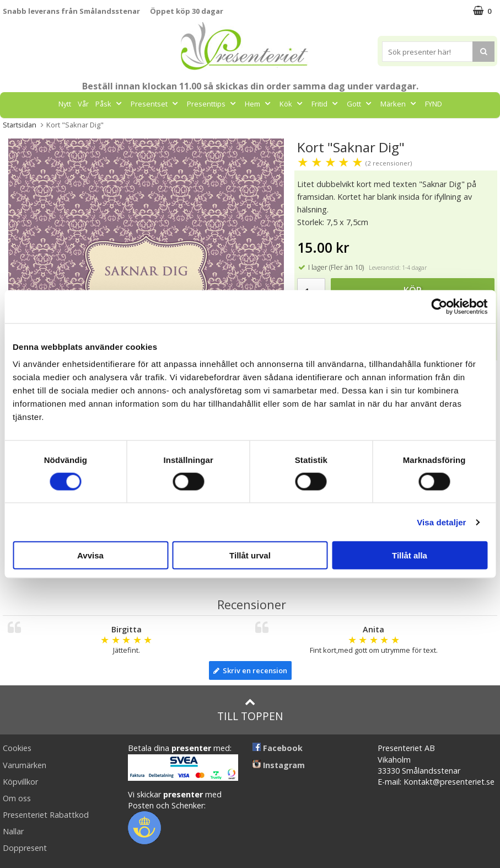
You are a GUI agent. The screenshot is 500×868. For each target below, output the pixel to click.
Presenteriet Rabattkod (46, 815)
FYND (434, 104)
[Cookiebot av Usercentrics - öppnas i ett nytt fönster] (439, 306)
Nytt (65, 104)
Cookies (17, 748)
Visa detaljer (441, 522)
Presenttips (213, 104)
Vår (83, 104)
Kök (292, 104)
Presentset (155, 104)
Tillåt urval (250, 555)
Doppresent (25, 848)
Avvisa (90, 555)
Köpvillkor (20, 782)
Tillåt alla (410, 555)
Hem (259, 104)
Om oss (17, 798)
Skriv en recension (250, 670)
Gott (360, 104)
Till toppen (250, 710)
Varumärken (25, 765)
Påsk (110, 104)
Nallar (13, 831)
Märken (399, 104)
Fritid (326, 104)
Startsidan (20, 125)
